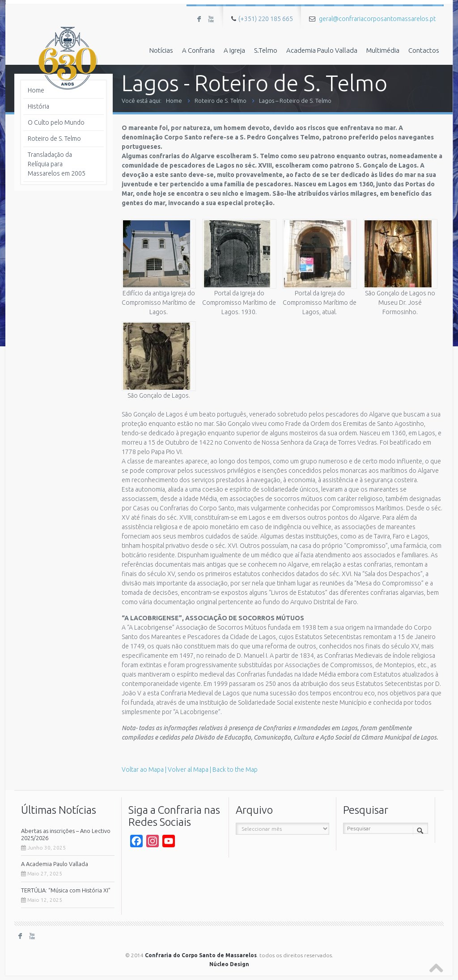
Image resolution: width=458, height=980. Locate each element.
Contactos (424, 50)
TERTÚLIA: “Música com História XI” (66, 890)
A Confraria (198, 50)
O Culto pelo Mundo (56, 122)
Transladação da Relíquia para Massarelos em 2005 (57, 164)
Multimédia (383, 50)
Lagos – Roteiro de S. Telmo (295, 101)
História (38, 106)
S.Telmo (266, 50)
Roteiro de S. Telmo (221, 101)
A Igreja (234, 50)
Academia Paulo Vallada (322, 50)
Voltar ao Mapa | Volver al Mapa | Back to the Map (190, 770)
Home (174, 101)
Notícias (161, 50)
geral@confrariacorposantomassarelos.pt (377, 19)
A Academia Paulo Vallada (55, 864)
